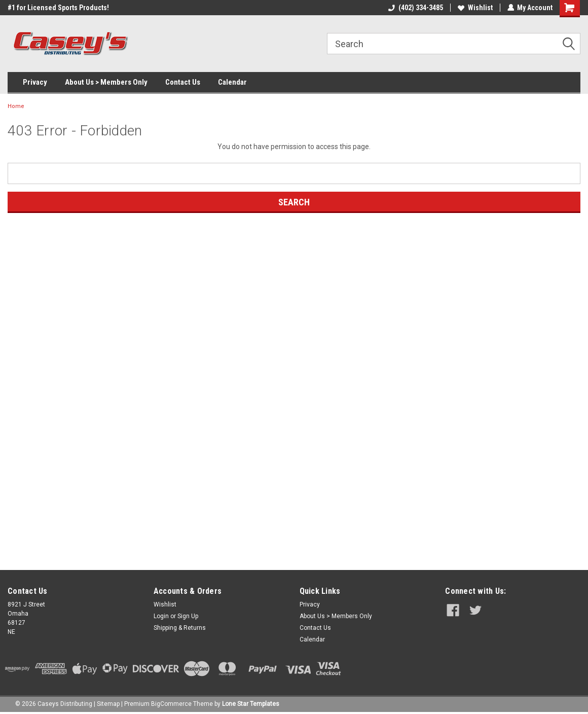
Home (16, 106)
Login (161, 616)
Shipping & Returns (180, 628)
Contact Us (183, 82)
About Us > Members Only (106, 82)
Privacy (35, 82)
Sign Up (188, 616)
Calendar (232, 82)
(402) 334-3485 (415, 8)
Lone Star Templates (251, 704)
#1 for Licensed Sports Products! (58, 8)
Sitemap (108, 704)
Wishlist (475, 8)
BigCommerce (171, 704)
